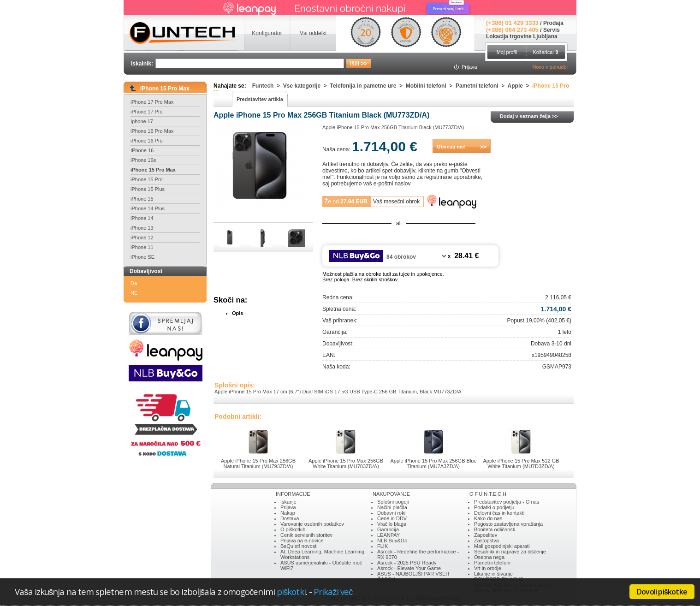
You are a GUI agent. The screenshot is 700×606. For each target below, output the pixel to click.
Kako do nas (488, 518)
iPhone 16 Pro (147, 141)
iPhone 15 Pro (147, 179)
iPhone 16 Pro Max (152, 131)
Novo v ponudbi (550, 67)
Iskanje (288, 502)
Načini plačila (392, 507)
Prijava (288, 507)
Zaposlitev (486, 535)
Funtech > (268, 86)
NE (134, 293)
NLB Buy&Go (392, 541)
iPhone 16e (143, 160)
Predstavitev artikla (260, 99)
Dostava (290, 518)
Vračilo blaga (392, 524)
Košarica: (545, 52)
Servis (552, 30)
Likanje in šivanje (493, 574)
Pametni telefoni (492, 563)
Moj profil (507, 52)
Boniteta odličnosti (495, 529)
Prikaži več (333, 591)
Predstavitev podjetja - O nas (507, 502)
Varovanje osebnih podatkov (312, 524)
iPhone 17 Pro (147, 112)
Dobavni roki (391, 513)
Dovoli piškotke (662, 592)
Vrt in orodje (488, 568)
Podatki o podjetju (494, 507)
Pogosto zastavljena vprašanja (508, 524)
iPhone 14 (142, 218)
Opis (237, 313)
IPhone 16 (142, 150)
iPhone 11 (142, 247)
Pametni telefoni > (482, 86)
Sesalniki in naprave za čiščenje (510, 552)
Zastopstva (486, 541)
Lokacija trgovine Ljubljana (522, 36)
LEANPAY (389, 535)
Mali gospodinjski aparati (502, 546)
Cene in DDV (392, 518)
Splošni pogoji (393, 502)
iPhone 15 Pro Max (153, 170)
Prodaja (553, 23)
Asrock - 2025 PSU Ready (407, 563)
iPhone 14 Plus (148, 208)
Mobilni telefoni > (431, 86)
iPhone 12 (142, 238)
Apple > (520, 86)
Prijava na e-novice (302, 541)
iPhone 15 (142, 199)
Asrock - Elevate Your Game (409, 568)
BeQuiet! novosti (299, 546)
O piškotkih (293, 529)
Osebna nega (489, 557)
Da (134, 283)
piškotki (291, 591)
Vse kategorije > (307, 86)
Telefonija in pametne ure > (368, 86)
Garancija (388, 529)
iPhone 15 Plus (148, 189)
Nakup (288, 513)
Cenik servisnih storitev (306, 535)
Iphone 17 (142, 121)
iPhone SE (142, 257)
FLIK (383, 546)
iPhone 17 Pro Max (152, 102)
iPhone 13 (142, 228)
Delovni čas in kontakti (499, 513)
